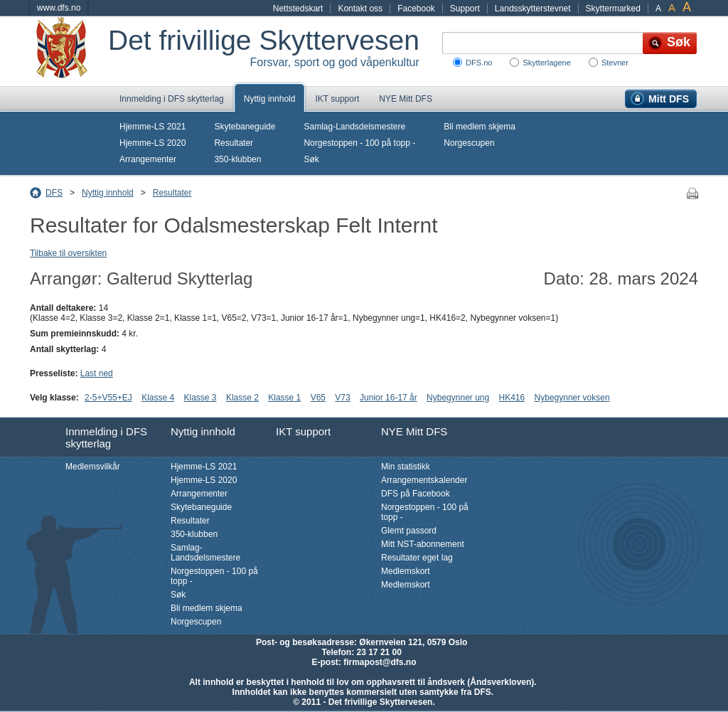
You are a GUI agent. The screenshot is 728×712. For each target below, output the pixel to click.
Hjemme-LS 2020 (152, 143)
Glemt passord (409, 531)
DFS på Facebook (416, 494)
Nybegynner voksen (572, 398)
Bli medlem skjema (480, 127)
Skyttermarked (613, 9)
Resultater (234, 143)
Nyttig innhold (270, 99)
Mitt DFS (669, 99)
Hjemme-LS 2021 (152, 127)
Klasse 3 (200, 398)
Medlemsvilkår (93, 467)
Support (465, 9)
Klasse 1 (284, 398)
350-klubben (237, 159)
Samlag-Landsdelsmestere (354, 127)
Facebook (416, 9)
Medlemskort (406, 571)
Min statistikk (406, 467)
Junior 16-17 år (389, 398)
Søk (311, 159)
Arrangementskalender (424, 480)
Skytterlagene (546, 63)
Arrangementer (148, 159)
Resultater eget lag (417, 558)
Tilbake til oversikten (68, 253)
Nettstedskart (298, 9)
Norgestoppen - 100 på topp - (359, 143)
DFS (54, 193)
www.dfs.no (59, 8)
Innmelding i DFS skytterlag (172, 99)
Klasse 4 (158, 398)
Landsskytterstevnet (533, 9)
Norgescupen (469, 143)
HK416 (512, 398)
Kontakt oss (360, 9)
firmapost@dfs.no (380, 662)
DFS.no (479, 63)
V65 (318, 398)
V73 (342, 398)
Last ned (97, 373)
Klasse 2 (242, 398)
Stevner (615, 63)
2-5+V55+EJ (108, 398)
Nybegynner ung (458, 398)
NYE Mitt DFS (406, 99)
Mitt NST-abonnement (423, 544)
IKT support (337, 99)
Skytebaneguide (245, 127)
